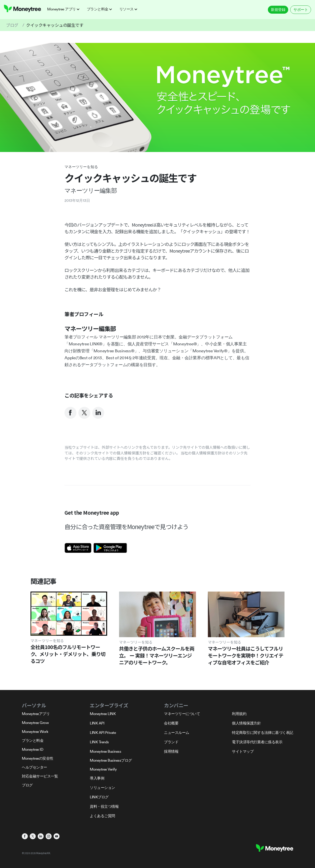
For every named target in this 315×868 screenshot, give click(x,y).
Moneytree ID (32, 749)
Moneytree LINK (103, 714)
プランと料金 (33, 740)
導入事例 (97, 778)
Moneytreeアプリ (36, 714)
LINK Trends (99, 742)
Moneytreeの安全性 (38, 758)
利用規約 (239, 714)
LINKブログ (99, 797)
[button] (65, 9)
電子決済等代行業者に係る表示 (257, 742)
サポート (301, 10)
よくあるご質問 (102, 816)
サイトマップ (243, 751)
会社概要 (171, 723)
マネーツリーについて (182, 714)
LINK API (97, 723)
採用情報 (171, 751)
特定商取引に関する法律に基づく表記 (263, 733)
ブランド (171, 742)
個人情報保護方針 (246, 723)
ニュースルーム (177, 733)
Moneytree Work (35, 732)
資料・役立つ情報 (104, 806)
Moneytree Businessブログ (111, 760)
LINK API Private (103, 733)
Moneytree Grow (35, 723)
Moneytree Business (105, 751)
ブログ (12, 25)
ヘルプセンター (34, 767)
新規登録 (278, 10)
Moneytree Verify (103, 769)
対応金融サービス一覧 (40, 776)
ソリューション (102, 788)
